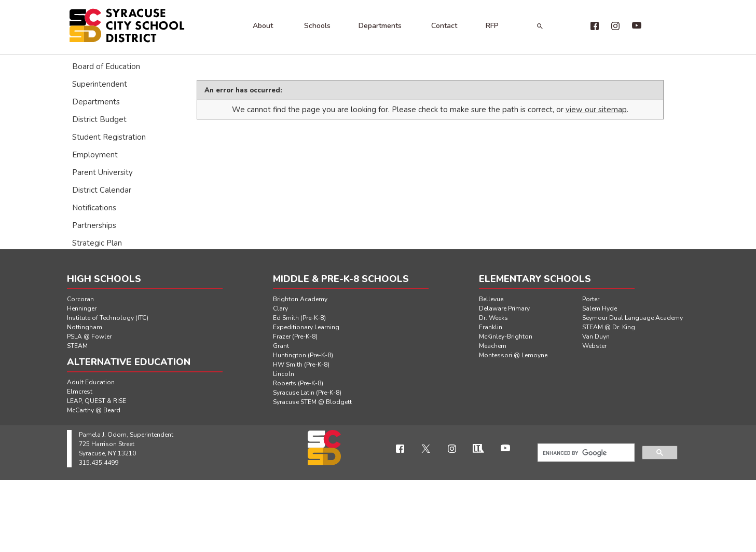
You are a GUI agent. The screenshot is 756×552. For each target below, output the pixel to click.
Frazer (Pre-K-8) (295, 336)
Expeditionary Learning (306, 327)
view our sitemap (596, 110)
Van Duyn (596, 336)
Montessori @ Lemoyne (513, 355)
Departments (380, 26)
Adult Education (91, 382)
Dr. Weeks (493, 318)
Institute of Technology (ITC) (108, 318)
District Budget (99, 119)
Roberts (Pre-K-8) (298, 383)
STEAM (77, 346)
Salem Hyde (600, 308)
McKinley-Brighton (506, 336)
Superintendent (100, 84)
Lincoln (284, 374)
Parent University (102, 172)
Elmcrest (80, 392)
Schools (317, 26)
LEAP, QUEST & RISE (97, 401)
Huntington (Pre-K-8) (303, 355)
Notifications (94, 208)
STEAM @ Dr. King (609, 327)
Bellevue (491, 299)
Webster (594, 346)
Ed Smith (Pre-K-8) (299, 318)
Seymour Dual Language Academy (633, 318)
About (263, 26)
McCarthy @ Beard (94, 410)
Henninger (82, 308)
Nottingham (85, 327)
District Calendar (102, 190)
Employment (95, 155)
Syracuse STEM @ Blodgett (312, 402)
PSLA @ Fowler (89, 336)
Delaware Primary (504, 308)
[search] (585, 453)
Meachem (493, 346)
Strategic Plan (97, 243)
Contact (444, 26)
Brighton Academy (300, 299)
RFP (492, 26)
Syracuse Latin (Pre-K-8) (307, 393)
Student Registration (109, 137)
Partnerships (94, 225)
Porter (591, 299)
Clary (280, 308)
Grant (281, 346)
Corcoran (80, 299)
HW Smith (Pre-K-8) (301, 365)
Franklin (491, 327)
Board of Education (106, 66)
